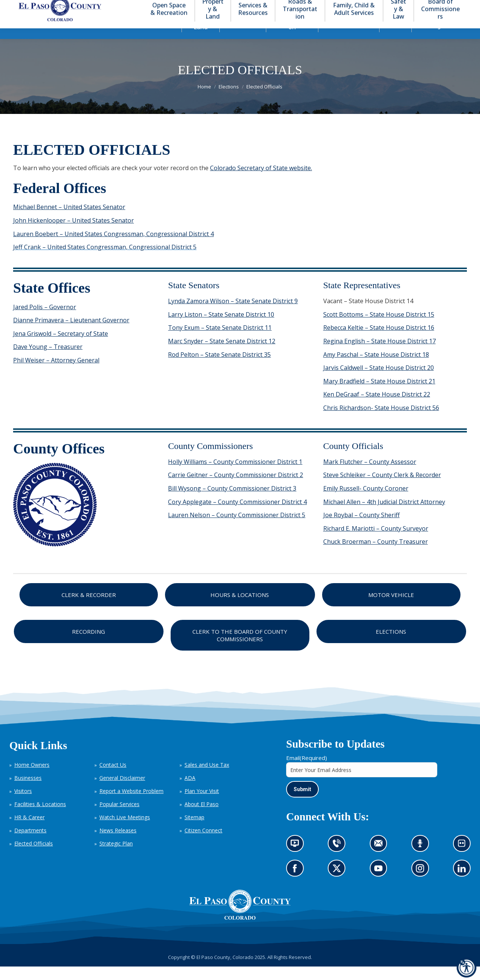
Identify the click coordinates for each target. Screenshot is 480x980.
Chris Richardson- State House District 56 (381, 421)
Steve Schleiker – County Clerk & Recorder (382, 488)
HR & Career (29, 831)
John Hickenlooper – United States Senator (73, 234)
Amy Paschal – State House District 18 (376, 368)
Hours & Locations (240, 608)
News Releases (118, 844)
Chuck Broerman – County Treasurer (376, 555)
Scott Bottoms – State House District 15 (379, 328)
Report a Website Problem (131, 804)
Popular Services (119, 818)
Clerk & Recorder (89, 608)
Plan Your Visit (202, 804)
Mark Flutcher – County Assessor (370, 475)
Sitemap (194, 831)
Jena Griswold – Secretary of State (61, 347)
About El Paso (202, 818)
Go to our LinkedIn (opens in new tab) (464, 884)
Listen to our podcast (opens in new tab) (422, 860)
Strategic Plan (116, 857)
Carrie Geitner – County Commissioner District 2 (235, 488)
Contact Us (113, 778)
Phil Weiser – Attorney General (56, 374)
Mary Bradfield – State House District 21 (379, 395)
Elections (391, 645)
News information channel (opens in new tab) (297, 860)
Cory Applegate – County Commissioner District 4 (237, 515)
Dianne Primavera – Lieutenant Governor (71, 334)
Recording (88, 645)
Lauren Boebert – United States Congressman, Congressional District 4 (113, 247)
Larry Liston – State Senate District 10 (221, 328)
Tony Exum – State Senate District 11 (220, 341)
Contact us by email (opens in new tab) (381, 860)
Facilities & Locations (40, 818)
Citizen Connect (203, 844)
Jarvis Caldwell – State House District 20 (379, 381)
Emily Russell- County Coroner (366, 502)
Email (307, 771)
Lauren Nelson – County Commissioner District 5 (237, 528)
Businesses (28, 791)
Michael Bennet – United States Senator (69, 220)
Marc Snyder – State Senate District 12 (222, 355)
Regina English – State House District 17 (379, 355)
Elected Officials (34, 857)
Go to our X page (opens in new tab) (339, 884)
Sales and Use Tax (207, 778)
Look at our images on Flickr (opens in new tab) (464, 860)
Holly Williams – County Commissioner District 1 (235, 475)
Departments (30, 844)
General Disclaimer (122, 791)
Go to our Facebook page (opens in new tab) (297, 884)
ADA (190, 791)
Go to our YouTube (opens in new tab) (380, 884)
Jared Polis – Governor (45, 320)
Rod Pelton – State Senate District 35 (219, 368)
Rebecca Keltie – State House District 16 (379, 341)
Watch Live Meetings (125, 831)
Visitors (23, 804)
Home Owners (32, 778)
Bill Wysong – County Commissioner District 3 (232, 502)
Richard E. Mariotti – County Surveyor (376, 542)
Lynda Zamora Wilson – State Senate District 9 (233, 314)
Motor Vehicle (391, 608)
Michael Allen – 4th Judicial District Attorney (384, 515)
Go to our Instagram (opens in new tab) (422, 884)
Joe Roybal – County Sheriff (361, 528)
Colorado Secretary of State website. (261, 181)
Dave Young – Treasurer (48, 360)
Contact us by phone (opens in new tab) (339, 860)
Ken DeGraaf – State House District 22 (377, 408)
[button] (424, 7)
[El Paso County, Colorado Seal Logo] (240, 931)
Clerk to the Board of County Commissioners (240, 649)
